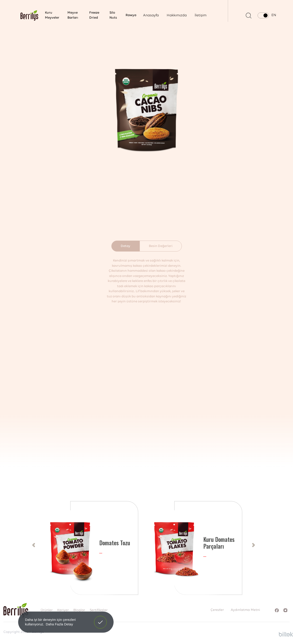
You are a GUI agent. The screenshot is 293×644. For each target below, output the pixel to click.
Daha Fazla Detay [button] (59, 624)
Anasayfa (151, 15)
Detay (125, 246)
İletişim (201, 15)
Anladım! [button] (101, 619)
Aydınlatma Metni (245, 610)
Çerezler (217, 610)
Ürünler (47, 610)
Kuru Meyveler (52, 15)
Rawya (131, 15)
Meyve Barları (73, 15)
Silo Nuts (113, 15)
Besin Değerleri (161, 246)
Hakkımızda (177, 15)
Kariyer (63, 610)
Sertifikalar (99, 610)
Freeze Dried (94, 15)
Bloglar (79, 610)
